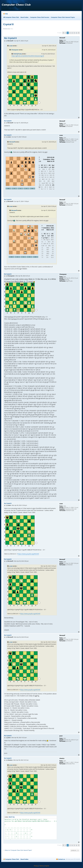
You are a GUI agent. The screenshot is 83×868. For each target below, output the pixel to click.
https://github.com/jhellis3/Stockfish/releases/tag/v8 (28, 56)
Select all (12, 817)
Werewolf (12, 142)
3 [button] (70, 33)
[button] (63, 33)
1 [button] (66, 33)
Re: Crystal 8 (10, 38)
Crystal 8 (8, 24)
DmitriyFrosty (18, 54)
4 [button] (72, 33)
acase (11, 46)
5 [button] (74, 33)
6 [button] (77, 33)
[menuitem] (5, 14)
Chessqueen (15, 50)
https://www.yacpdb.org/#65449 (28, 554)
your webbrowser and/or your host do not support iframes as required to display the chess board (31, 175)
